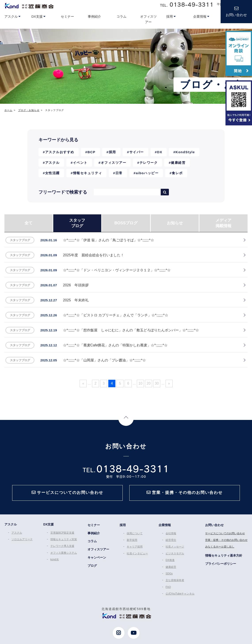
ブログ (92, 566)
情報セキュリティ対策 (64, 539)
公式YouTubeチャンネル (180, 594)
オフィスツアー (114, 163)
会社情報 (171, 533)
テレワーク (149, 163)
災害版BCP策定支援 (62, 533)
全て (29, 223)
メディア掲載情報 (223, 223)
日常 (119, 173)
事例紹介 (94, 533)
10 (140, 383)
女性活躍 (52, 173)
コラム (92, 541)
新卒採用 (132, 540)
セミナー (94, 525)
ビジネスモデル (175, 553)
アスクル (52, 163)
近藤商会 (29, 6)
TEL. (187, 4)
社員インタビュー (137, 553)
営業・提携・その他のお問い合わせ (226, 540)
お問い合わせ (236, 15)
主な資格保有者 (175, 580)
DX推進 (170, 560)
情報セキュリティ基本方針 (224, 555)
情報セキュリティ (88, 173)
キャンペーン (97, 557)
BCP (92, 152)
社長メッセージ (175, 547)
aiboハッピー (147, 173)
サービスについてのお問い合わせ (225, 533)
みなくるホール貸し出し (220, 547)
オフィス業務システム (64, 553)
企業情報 (165, 525)
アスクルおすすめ (60, 152)
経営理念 (171, 540)
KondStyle (185, 152)
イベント (80, 163)
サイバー (137, 152)
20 (149, 383)
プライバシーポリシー (221, 564)
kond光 (55, 559)
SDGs (169, 574)
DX (160, 152)
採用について (135, 533)
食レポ (177, 173)
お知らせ (175, 223)
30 (157, 383)
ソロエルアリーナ (22, 539)
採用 (112, 152)
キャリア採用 (135, 547)
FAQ (168, 587)
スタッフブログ (77, 223)
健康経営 (178, 163)
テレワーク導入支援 (62, 546)
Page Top (126, 418)
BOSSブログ (126, 223)
